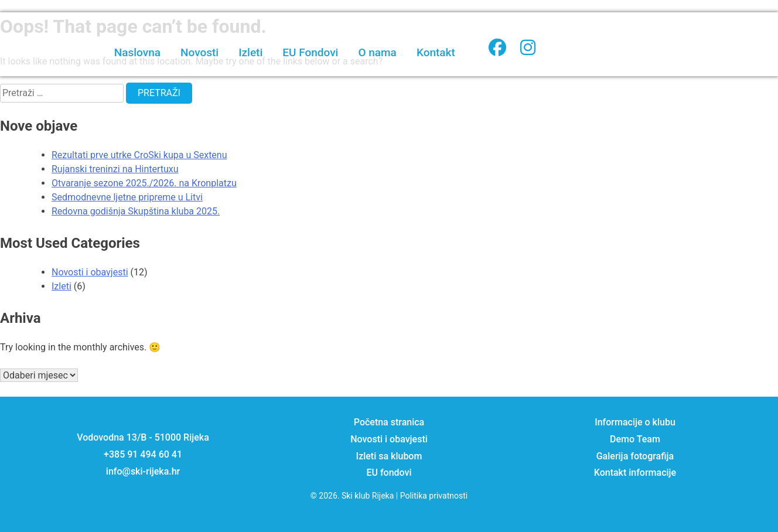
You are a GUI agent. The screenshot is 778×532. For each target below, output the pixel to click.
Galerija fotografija (635, 456)
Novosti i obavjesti (90, 272)
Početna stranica (389, 422)
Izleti (250, 52)
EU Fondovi (310, 52)
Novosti (199, 52)
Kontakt (436, 52)
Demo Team (635, 439)
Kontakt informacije (635, 473)
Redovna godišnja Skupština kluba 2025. (136, 211)
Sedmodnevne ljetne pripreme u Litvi (127, 197)
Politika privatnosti (434, 496)
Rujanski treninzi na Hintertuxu (115, 169)
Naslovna (137, 52)
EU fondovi (389, 473)
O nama (377, 52)
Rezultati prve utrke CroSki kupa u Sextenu (139, 155)
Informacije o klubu (635, 422)
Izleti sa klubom (389, 456)
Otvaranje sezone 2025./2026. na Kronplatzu (144, 183)
